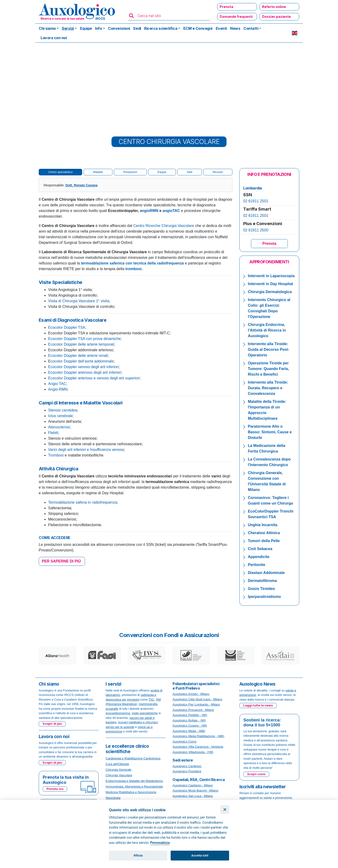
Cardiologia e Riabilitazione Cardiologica (133, 758)
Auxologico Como (184, 742)
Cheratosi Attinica (264, 533)
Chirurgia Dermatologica (270, 292)
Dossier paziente (276, 17)
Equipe (86, 28)
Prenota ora (55, 789)
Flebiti (53, 433)
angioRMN (149, 211)
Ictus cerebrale (60, 416)
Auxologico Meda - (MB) (189, 731)
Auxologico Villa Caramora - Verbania (198, 747)
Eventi (221, 28)
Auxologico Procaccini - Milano (193, 710)
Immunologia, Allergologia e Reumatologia (134, 787)
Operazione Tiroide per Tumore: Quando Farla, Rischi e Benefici (268, 369)
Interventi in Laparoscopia (271, 276)
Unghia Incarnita (263, 525)
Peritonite (257, 565)
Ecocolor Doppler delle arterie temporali (81, 344)
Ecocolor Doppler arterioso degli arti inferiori (85, 372)
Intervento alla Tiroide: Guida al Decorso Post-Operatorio (269, 349)
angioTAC (171, 211)
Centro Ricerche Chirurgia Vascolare (164, 226)
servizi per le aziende (120, 727)
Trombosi (56, 455)
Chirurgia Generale (119, 770)
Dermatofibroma (262, 581)
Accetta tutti (200, 855)
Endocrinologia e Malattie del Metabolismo (134, 781)
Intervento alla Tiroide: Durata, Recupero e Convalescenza (268, 388)
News (235, 28)
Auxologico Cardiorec (187, 766)
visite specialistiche (145, 713)
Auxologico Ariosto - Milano (191, 694)
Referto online (274, 7)
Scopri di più (52, 724)
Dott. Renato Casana (82, 185)
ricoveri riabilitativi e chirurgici (138, 722)
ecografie (112, 709)
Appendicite (259, 557)
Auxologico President (187, 771)
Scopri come (256, 774)
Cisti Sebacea (260, 549)
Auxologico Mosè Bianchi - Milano (195, 791)
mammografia (148, 704)
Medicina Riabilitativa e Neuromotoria (131, 792)
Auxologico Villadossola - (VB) (193, 752)
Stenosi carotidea (63, 410)
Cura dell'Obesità (117, 764)
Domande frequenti (236, 17)
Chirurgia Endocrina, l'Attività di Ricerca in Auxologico (267, 330)
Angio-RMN (58, 389)
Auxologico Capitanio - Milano (193, 785)
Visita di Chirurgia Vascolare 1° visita (79, 301)
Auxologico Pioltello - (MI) (190, 715)
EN (295, 33)
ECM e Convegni (198, 28)
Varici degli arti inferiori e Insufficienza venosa (86, 450)
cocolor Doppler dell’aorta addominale (82, 361)
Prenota (227, 7)
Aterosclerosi (59, 427)
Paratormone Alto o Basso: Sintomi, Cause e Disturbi (270, 432)
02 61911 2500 (256, 230)
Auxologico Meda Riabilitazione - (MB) (198, 736)
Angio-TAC (57, 384)
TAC (152, 700)
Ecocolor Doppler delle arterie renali (78, 356)
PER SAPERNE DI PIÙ (62, 561)
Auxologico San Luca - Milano (193, 796)
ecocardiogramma (118, 713)
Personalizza (160, 843)
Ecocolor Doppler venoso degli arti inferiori (83, 367)
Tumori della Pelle (264, 541)
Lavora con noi (54, 38)
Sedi (137, 28)
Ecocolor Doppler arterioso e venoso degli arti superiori (94, 378)
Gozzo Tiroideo (261, 589)
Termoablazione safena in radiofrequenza (83, 502)
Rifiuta (138, 855)
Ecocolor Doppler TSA (67, 327)
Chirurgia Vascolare (119, 775)
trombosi (133, 269)
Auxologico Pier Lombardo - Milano (196, 704)
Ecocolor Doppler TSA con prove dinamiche (84, 339)
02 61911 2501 (256, 201)
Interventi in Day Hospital (270, 284)
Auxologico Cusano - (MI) (190, 726)
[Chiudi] (225, 810)
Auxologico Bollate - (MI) (189, 720)
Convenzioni (119, 28)
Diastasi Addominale (266, 573)
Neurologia (113, 798)
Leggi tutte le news (258, 705)
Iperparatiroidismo (264, 597)
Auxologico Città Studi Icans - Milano (197, 699)
